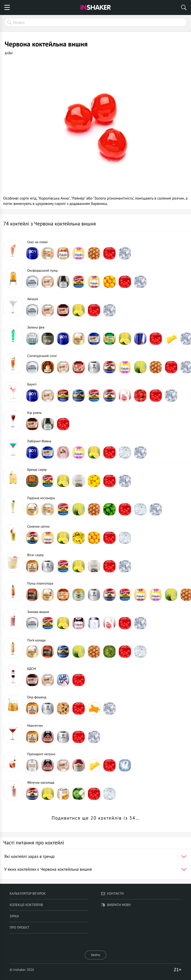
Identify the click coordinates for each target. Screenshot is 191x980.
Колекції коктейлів (26, 905)
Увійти (95, 955)
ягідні (9, 53)
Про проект (20, 928)
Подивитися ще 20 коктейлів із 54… (96, 818)
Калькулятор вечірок (28, 894)
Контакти (112, 894)
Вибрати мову (116, 905)
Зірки (14, 916)
